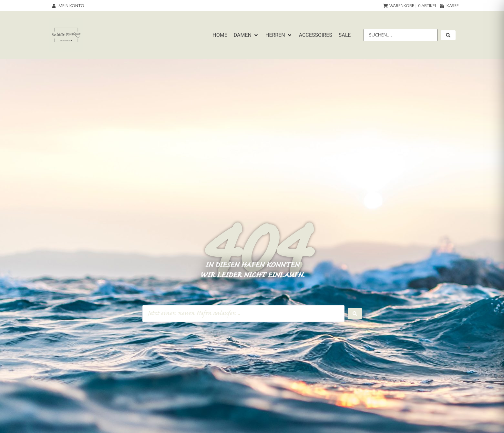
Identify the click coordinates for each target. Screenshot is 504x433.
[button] (246, 35)
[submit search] (448, 35)
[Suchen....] (400, 35)
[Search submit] (355, 314)
